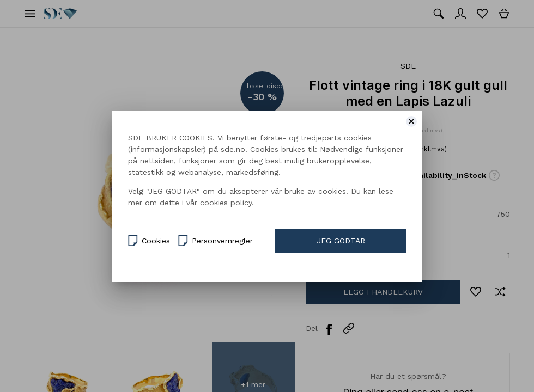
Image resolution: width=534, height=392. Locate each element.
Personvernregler (216, 240)
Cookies (149, 240)
